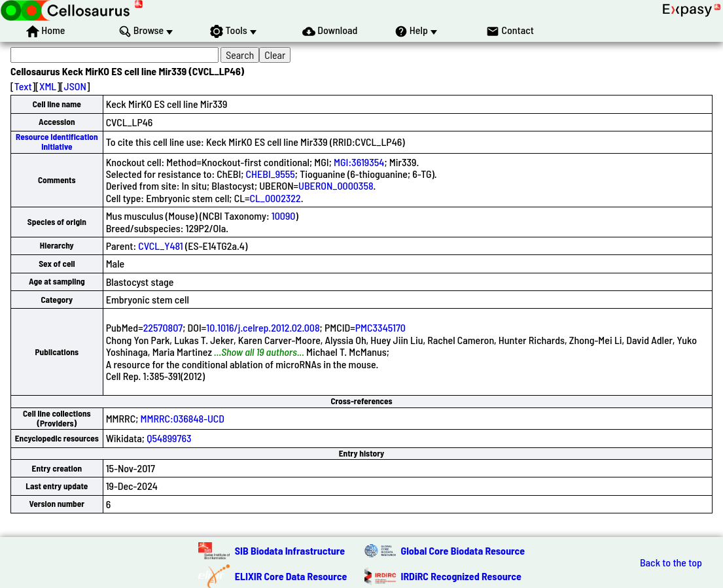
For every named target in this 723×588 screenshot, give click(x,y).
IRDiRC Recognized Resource (461, 576)
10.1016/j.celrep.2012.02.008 (263, 327)
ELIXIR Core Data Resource (291, 576)
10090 (284, 216)
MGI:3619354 (359, 162)
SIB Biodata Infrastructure (290, 550)
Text (23, 86)
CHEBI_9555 (271, 174)
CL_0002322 (275, 198)
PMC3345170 (380, 327)
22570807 (163, 327)
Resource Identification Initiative (57, 142)
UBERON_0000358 (336, 185)
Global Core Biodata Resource (463, 550)
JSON (75, 86)
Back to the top (671, 562)
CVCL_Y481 (160, 246)
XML (48, 86)
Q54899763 (169, 438)
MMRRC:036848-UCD (183, 418)
